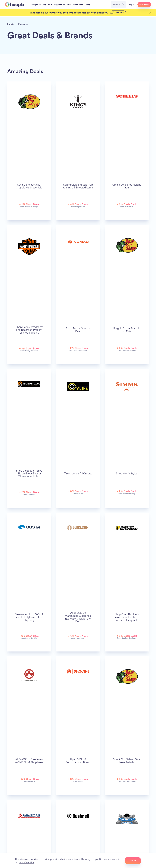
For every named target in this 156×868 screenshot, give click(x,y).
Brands (10, 24)
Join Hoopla (144, 5)
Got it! (133, 860)
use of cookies (26, 862)
